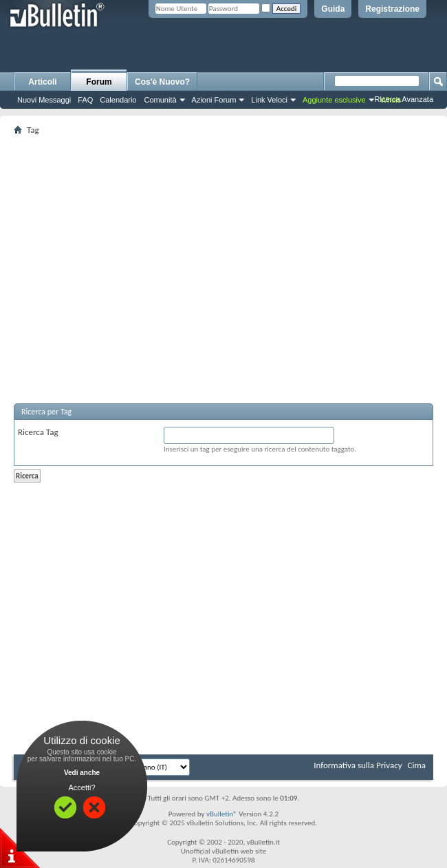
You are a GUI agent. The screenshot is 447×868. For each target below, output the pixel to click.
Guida (333, 9)
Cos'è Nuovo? (162, 82)
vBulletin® (222, 814)
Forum (99, 82)
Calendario (118, 100)
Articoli (42, 82)
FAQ (85, 100)
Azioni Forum (214, 100)
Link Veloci (269, 100)
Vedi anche (82, 773)
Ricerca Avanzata (404, 99)
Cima (416, 765)
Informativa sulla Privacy (358, 765)
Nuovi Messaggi (44, 100)
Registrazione (392, 9)
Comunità (160, 100)
